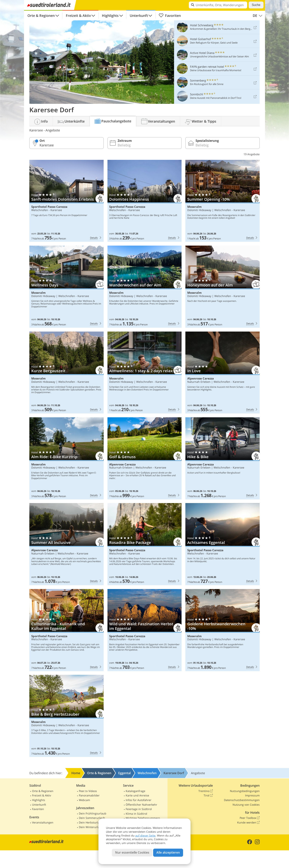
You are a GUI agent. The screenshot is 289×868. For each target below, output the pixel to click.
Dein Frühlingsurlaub (93, 813)
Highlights (110, 16)
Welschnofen (40, 210)
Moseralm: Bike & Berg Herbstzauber (66, 716)
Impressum (252, 795)
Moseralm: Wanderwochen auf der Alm (145, 287)
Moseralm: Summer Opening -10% (223, 201)
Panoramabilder (89, 795)
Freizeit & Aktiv (78, 16)
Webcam (84, 800)
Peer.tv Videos (88, 791)
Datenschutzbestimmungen (242, 800)
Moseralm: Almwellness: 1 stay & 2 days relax (145, 373)
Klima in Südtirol (136, 814)
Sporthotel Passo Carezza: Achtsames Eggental (223, 544)
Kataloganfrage (135, 791)
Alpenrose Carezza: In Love (223, 373)
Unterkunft (139, 16)
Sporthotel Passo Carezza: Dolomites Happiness (145, 201)
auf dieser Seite (145, 835)
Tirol (208, 795)
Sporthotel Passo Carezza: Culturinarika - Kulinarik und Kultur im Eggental (66, 630)
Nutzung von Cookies (246, 805)
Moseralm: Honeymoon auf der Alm (223, 287)
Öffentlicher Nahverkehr (141, 805)
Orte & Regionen (41, 16)
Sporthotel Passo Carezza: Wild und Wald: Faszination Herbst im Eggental (145, 630)
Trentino (206, 791)
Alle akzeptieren (168, 852)
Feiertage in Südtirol (139, 809)
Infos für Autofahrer (139, 800)
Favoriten (170, 16)
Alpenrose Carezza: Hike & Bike (223, 458)
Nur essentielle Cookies (132, 852)
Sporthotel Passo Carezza (49, 207)
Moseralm (194, 207)
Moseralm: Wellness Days (66, 287)
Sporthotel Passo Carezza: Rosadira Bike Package (145, 544)
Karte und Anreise (137, 795)
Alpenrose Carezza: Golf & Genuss (145, 458)
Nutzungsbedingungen (245, 791)
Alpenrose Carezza (201, 378)
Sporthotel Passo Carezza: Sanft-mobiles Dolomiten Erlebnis (66, 201)
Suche (256, 5)
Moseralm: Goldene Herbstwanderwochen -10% (223, 630)
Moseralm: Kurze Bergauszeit (66, 373)
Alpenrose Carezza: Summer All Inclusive (66, 544)
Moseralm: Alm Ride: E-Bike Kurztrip (66, 458)
